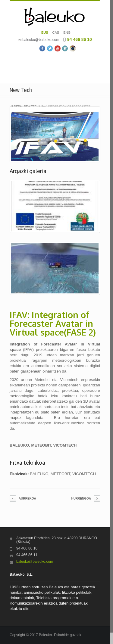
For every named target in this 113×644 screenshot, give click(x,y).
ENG (67, 33)
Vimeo (65, 48)
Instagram (73, 48)
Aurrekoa (27, 498)
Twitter (50, 48)
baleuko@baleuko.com (41, 40)
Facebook (42, 48)
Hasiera (16, 106)
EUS (45, 33)
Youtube (58, 48)
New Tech (31, 106)
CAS (56, 33)
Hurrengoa (81, 498)
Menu (55, 67)
